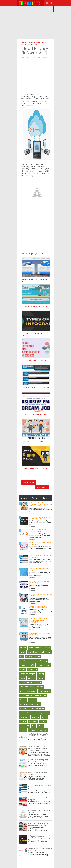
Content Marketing (41, 661)
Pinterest (23, 700)
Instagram (31, 678)
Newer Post (29, 482)
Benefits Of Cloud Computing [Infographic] (38, 761)
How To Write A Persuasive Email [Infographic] (39, 582)
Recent (24, 498)
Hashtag (41, 674)
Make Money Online (27, 687)
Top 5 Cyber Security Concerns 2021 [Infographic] (41, 556)
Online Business (45, 691)
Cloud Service (41, 43)
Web (47, 713)
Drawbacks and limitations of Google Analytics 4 (39, 531)
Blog (21, 656)
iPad (34, 726)
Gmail (47, 665)
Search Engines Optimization (30, 704)
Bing (49, 652)
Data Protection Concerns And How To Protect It (41, 595)
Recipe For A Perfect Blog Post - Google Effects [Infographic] (38, 824)
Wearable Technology (35, 713)
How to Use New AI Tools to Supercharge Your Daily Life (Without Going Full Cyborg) (41, 504)
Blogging (29, 656)
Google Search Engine (27, 674)
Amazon (47, 648)
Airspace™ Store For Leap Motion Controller (39, 811)
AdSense (23, 648)
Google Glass (32, 669)
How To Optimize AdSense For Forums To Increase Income (38, 735)
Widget (45, 717)
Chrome (37, 656)
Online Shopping (40, 695)
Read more (32, 513)
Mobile (22, 691)
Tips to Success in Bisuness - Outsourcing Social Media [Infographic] (39, 620)
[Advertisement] (44, 22)
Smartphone (24, 708)
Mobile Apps (32, 691)
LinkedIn (38, 682)
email (22, 726)
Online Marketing (26, 695)
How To (22, 678)
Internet (41, 678)
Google (22, 669)
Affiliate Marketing (35, 648)
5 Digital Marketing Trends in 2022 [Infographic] (40, 544)
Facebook (23, 665)
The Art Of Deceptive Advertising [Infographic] (39, 799)
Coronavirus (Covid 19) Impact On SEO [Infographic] (41, 634)
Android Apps (33, 652)
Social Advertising (37, 708)
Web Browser (24, 717)
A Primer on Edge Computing (38, 607)
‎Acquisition (43, 730)
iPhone (41, 726)
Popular (46, 499)
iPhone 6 (23, 730)
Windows (23, 721)
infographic (26, 44)
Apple (43, 652)
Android (23, 652)
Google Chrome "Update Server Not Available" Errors (40, 850)
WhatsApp (36, 717)
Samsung (32, 700)
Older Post (42, 487)
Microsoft (35, 44)
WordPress (33, 721)
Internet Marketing (26, 682)
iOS (28, 726)
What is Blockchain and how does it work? (41, 569)
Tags (35, 498)
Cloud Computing (28, 43)
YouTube (43, 721)
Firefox (32, 665)
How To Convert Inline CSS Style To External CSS (40, 773)
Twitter (22, 713)
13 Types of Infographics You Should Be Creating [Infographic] (41, 518)
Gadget (40, 665)
